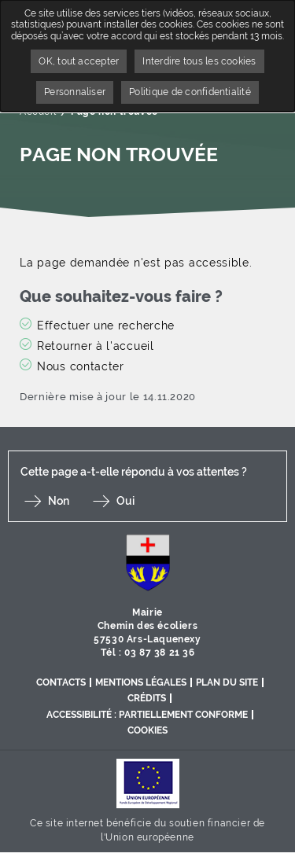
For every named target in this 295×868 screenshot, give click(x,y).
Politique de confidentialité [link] (190, 92)
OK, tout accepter (79, 61)
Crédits (147, 698)
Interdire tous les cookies (199, 61)
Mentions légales (141, 682)
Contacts (61, 682)
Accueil (38, 112)
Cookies (147, 730)
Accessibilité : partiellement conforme (147, 715)
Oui (125, 501)
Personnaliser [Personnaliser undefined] (75, 92)
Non (59, 501)
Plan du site (227, 682)
